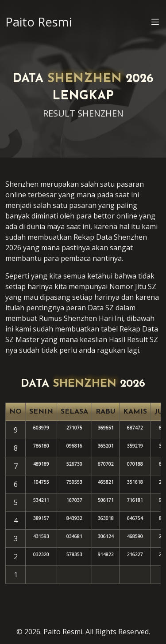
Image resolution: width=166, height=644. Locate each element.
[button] (155, 23)
